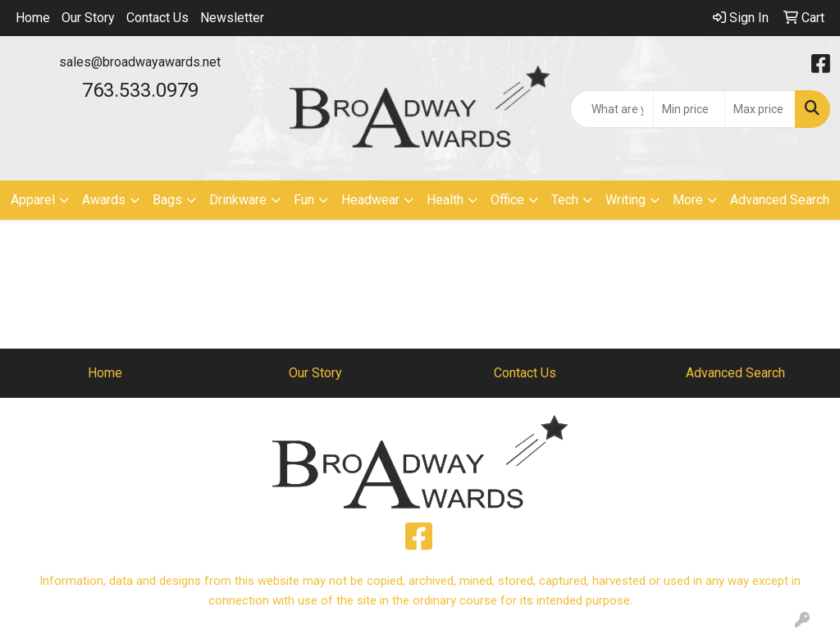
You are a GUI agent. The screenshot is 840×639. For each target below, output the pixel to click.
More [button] (688, 200)
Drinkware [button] (238, 200)
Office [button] (507, 200)
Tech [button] (565, 200)
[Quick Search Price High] (760, 109)
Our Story (88, 18)
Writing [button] (625, 200)
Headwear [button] (370, 200)
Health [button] (445, 200)
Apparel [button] (33, 200)
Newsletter (232, 18)
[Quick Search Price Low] (689, 109)
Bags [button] (167, 200)
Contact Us (157, 18)
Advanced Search (780, 200)
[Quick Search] (612, 109)
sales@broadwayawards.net (140, 62)
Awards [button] (104, 200)
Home (33, 18)
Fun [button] (304, 200)
